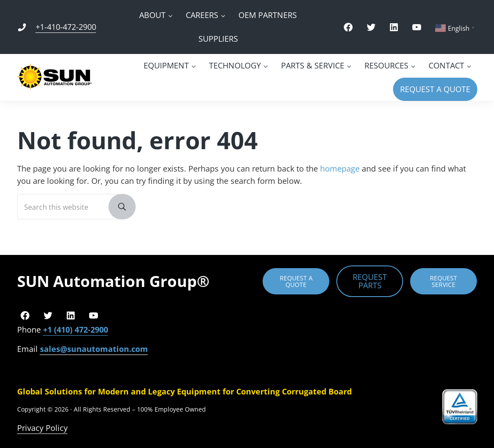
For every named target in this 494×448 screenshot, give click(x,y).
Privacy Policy (42, 428)
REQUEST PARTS (370, 281)
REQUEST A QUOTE (296, 281)
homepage (340, 168)
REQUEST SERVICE (444, 281)
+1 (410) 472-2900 (76, 330)
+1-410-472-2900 (66, 27)
